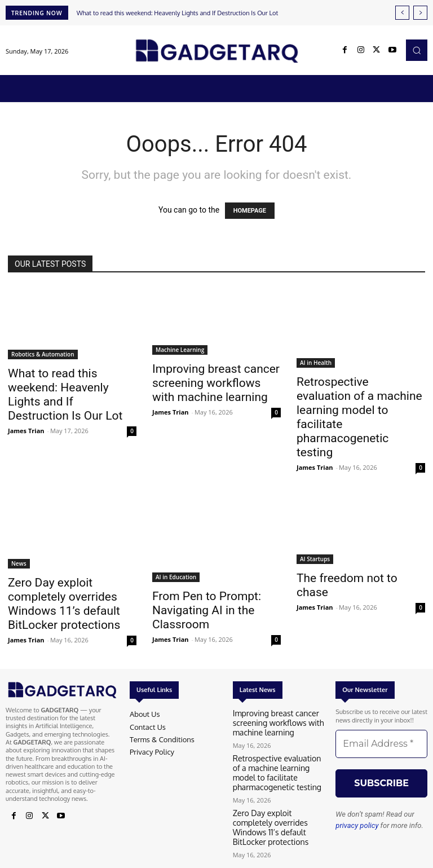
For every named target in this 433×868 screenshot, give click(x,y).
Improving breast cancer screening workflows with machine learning (216, 383)
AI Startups (315, 559)
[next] (420, 13)
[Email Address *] (381, 744)
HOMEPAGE (250, 211)
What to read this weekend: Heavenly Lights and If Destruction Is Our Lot (178, 13)
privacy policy (357, 825)
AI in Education (176, 577)
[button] (417, 50)
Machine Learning (180, 350)
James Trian (26, 431)
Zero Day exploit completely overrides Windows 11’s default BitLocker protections (64, 604)
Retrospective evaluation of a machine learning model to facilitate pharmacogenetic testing (273, 766)
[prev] (402, 13)
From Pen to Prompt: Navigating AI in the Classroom (207, 610)
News (19, 563)
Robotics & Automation (43, 354)
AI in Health (316, 363)
